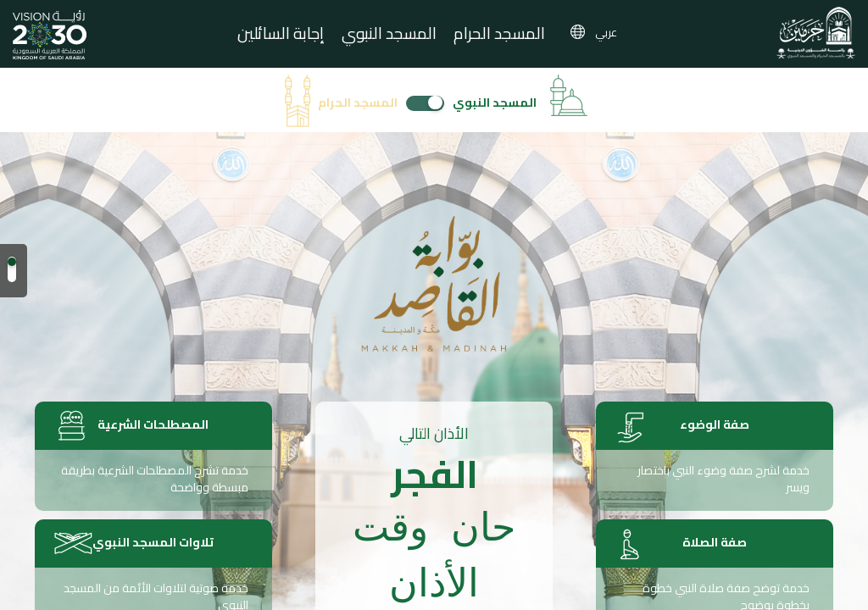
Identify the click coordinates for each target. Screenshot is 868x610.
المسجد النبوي (389, 35)
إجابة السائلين (281, 35)
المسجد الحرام (499, 35)
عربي (606, 32)
